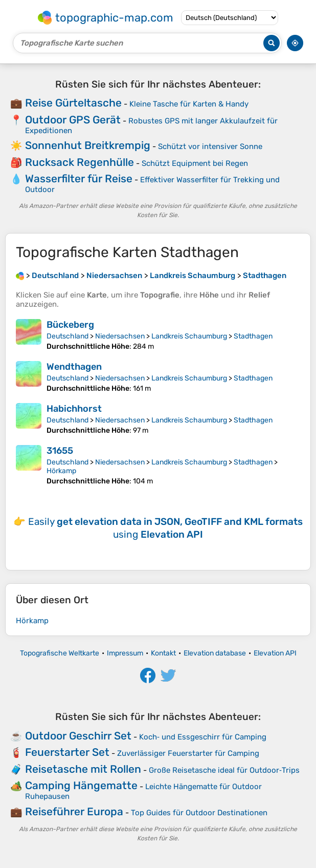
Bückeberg (70, 325)
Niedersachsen (120, 336)
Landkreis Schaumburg (189, 336)
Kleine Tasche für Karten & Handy (189, 104)
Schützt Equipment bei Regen (195, 163)
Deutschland (67, 336)
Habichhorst (74, 409)
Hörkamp (61, 471)
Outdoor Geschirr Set (78, 736)
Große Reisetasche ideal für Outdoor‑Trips (224, 770)
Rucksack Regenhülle (80, 162)
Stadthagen (253, 336)
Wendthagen (74, 367)
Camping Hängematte (81, 785)
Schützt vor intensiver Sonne (210, 146)
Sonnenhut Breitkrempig (88, 145)
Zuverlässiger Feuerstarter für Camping (188, 753)
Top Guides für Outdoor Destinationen (199, 813)
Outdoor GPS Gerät (73, 120)
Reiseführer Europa (74, 811)
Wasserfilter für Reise (79, 178)
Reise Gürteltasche (73, 103)
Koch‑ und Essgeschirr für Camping (203, 737)
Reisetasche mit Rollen (83, 769)
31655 (60, 451)
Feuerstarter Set (67, 752)
